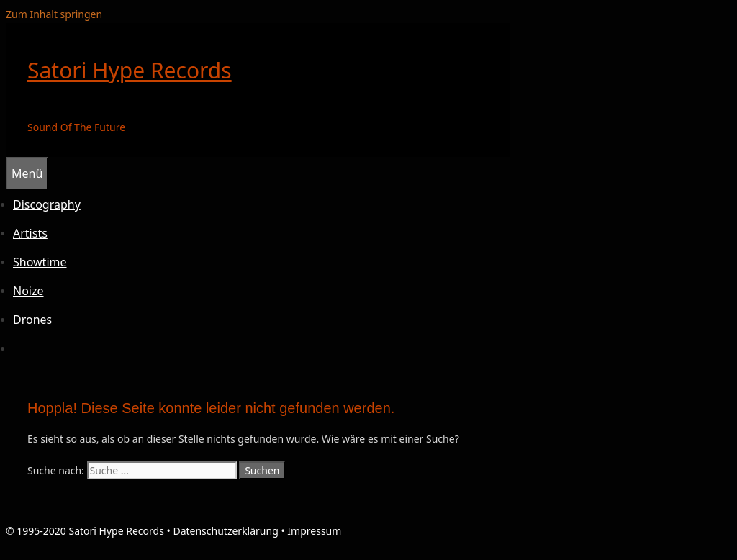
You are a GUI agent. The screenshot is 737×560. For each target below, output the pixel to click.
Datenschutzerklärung (225, 531)
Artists (30, 233)
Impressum (314, 531)
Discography (47, 204)
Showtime (40, 262)
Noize (28, 291)
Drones (32, 320)
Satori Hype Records (130, 70)
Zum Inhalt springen (54, 14)
